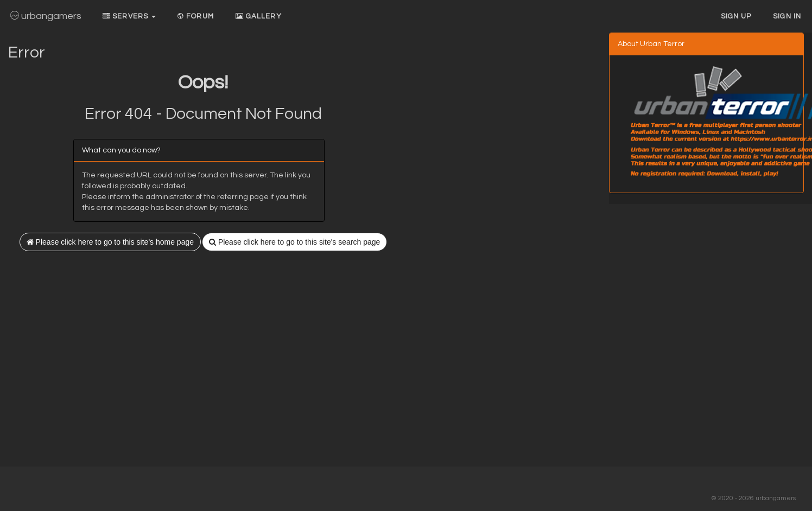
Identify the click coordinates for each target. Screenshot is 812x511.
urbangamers (46, 16)
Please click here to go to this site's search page (294, 242)
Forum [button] (196, 16)
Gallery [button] (259, 16)
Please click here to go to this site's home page (110, 242)
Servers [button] (129, 16)
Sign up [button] (736, 16)
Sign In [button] (787, 16)
